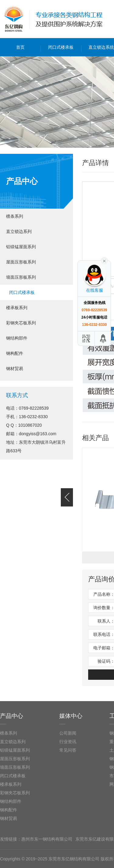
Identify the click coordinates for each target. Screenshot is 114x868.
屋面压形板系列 (21, 262)
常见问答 (68, 750)
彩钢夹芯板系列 (21, 323)
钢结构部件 (17, 338)
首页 (20, 47)
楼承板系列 (17, 308)
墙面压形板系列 (21, 277)
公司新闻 (68, 733)
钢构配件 (15, 353)
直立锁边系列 (19, 231)
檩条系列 (15, 216)
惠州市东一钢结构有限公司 (47, 839)
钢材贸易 (15, 369)
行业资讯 (68, 742)
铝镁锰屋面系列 (21, 247)
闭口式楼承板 (61, 47)
